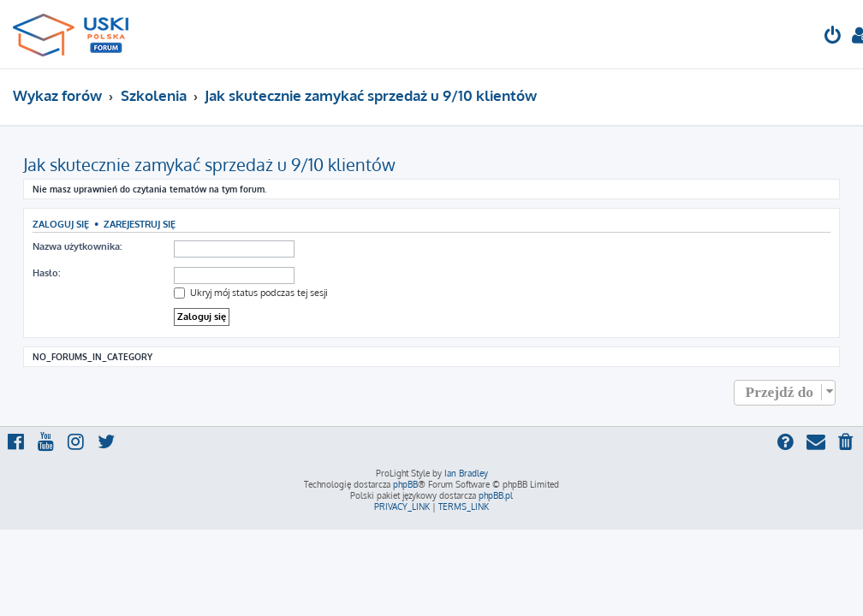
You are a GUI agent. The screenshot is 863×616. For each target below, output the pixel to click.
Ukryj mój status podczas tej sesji (251, 293)
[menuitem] (833, 37)
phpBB (405, 484)
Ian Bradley (466, 473)
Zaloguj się (61, 224)
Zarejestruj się (140, 224)
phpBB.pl (496, 495)
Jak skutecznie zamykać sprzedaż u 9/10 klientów (209, 164)
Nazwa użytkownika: (77, 246)
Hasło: (46, 273)
